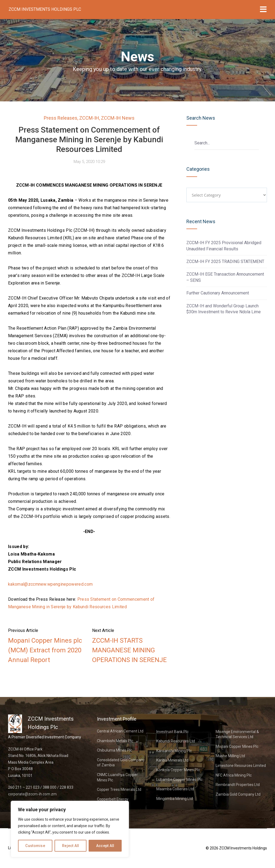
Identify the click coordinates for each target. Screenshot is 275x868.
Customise (35, 846)
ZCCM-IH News (118, 118)
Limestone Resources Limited (241, 766)
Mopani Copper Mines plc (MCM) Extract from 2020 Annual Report (45, 650)
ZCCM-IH (89, 118)
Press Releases (61, 118)
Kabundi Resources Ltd (176, 741)
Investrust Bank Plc (172, 732)
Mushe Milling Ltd (230, 756)
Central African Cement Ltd (120, 731)
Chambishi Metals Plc (115, 741)
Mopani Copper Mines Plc (237, 746)
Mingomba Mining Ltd (175, 799)
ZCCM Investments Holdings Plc (45, 9)
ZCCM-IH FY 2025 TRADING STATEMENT (225, 262)
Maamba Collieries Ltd (175, 789)
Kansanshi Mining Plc (174, 751)
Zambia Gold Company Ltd (238, 794)
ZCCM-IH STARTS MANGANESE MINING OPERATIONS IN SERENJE (129, 650)
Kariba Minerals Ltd (172, 760)
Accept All (105, 846)
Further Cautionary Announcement (218, 293)
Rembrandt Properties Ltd (238, 785)
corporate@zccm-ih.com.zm (32, 794)
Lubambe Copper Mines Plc (179, 780)
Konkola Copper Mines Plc (178, 770)
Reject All (71, 846)
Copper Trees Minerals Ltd (119, 789)
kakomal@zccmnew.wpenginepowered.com (50, 584)
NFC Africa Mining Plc (234, 775)
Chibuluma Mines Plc (115, 750)
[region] (70, 829)
